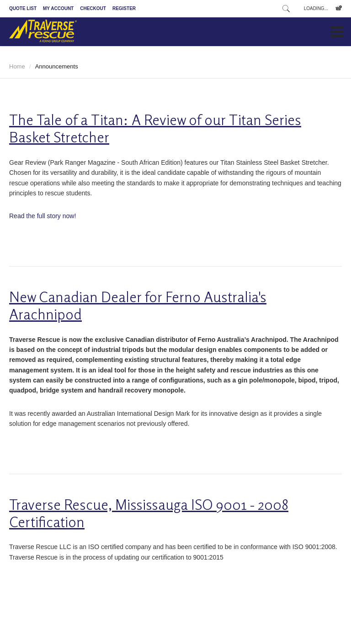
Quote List (23, 8)
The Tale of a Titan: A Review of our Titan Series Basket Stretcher (155, 128)
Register (124, 8)
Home (17, 66)
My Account (58, 8)
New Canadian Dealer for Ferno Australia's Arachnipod (138, 306)
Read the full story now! (43, 216)
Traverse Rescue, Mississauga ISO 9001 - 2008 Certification (149, 513)
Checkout (93, 8)
